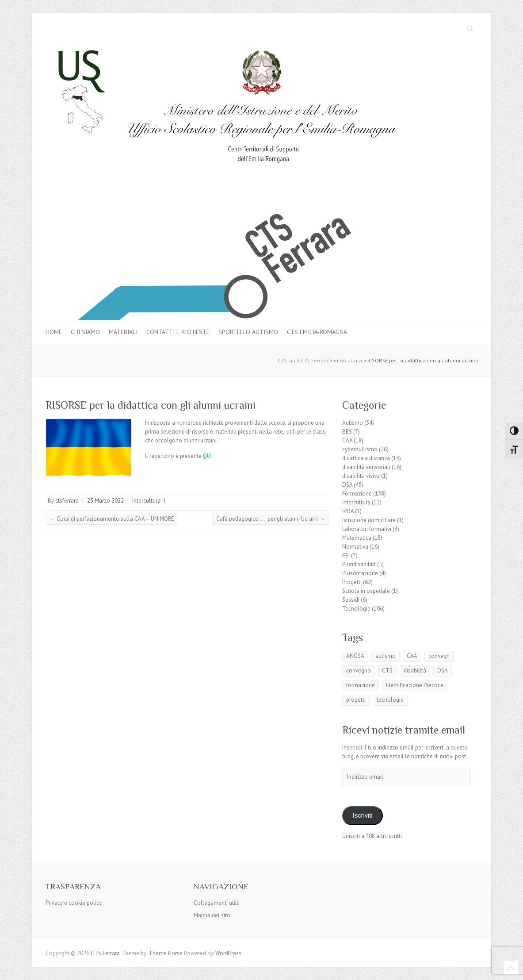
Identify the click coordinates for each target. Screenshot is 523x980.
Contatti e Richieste (178, 332)
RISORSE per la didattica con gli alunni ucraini (151, 405)
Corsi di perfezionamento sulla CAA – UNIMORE (112, 519)
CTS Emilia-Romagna (317, 332)
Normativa (355, 547)
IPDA (348, 511)
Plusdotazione (360, 573)
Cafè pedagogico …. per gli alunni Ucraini (271, 519)
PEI (346, 555)
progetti (356, 700)
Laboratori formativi (367, 529)
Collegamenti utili (216, 903)
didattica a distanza (366, 458)
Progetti (352, 582)
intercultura (146, 501)
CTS (387, 671)
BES (347, 432)
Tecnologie (356, 609)
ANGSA (355, 656)
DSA (347, 485)
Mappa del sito (212, 915)
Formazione (357, 494)
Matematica (357, 538)
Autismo (353, 423)
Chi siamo (85, 332)
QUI (207, 456)
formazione (361, 685)
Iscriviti (363, 815)
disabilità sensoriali (366, 467)
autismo (386, 656)
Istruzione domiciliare (369, 520)
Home (54, 332)
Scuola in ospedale (366, 591)
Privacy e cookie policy (74, 903)
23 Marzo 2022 (105, 501)
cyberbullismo (360, 449)
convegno (359, 671)
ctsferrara (67, 501)
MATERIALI (123, 332)
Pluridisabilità (359, 564)
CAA (347, 440)
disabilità (415, 671)
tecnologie (390, 700)
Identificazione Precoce (415, 685)
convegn (439, 656)
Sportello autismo (248, 332)
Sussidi (351, 600)
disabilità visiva (361, 476)
